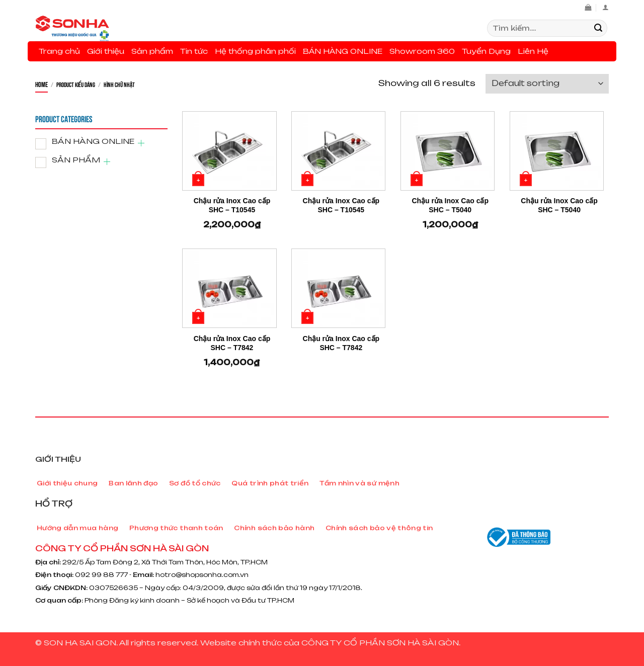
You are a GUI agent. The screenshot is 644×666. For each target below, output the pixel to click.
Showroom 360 (422, 51)
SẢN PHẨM (76, 160)
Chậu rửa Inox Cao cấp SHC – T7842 (232, 343)
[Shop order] (547, 84)
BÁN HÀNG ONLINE (343, 51)
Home (42, 84)
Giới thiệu (106, 51)
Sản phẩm (152, 51)
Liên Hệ (533, 51)
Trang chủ (59, 51)
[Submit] (598, 28)
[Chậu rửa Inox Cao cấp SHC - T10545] (229, 151)
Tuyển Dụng (486, 51)
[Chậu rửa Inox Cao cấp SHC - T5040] (448, 151)
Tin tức (194, 51)
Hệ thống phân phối (255, 51)
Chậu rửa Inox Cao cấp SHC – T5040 (450, 205)
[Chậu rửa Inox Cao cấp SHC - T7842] (229, 288)
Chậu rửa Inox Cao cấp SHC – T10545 (232, 205)
